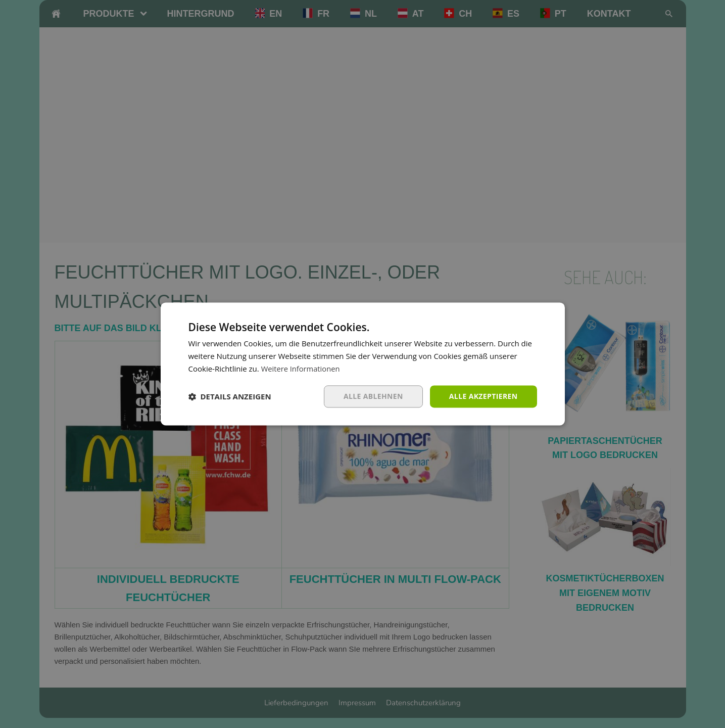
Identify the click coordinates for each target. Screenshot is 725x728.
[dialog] (362, 364)
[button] (230, 396)
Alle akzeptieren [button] (483, 396)
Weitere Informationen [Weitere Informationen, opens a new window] (301, 369)
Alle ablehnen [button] (373, 396)
